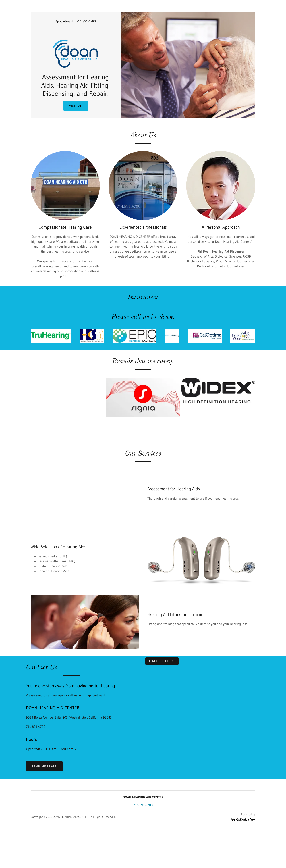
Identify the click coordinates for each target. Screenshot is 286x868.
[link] (76, 65)
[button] (75, 774)
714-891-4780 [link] (86, 21)
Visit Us (76, 130)
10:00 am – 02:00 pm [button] (58, 773)
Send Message (44, 790)
